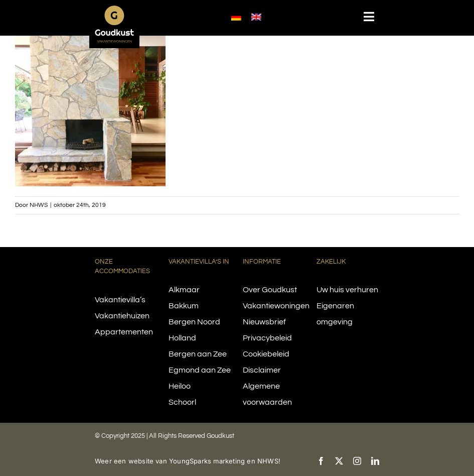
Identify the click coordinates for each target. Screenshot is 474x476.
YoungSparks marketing (207, 461)
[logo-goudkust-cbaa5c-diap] (114, 9)
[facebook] (321, 461)
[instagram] (357, 461)
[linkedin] (375, 461)
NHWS (39, 205)
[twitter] (339, 461)
